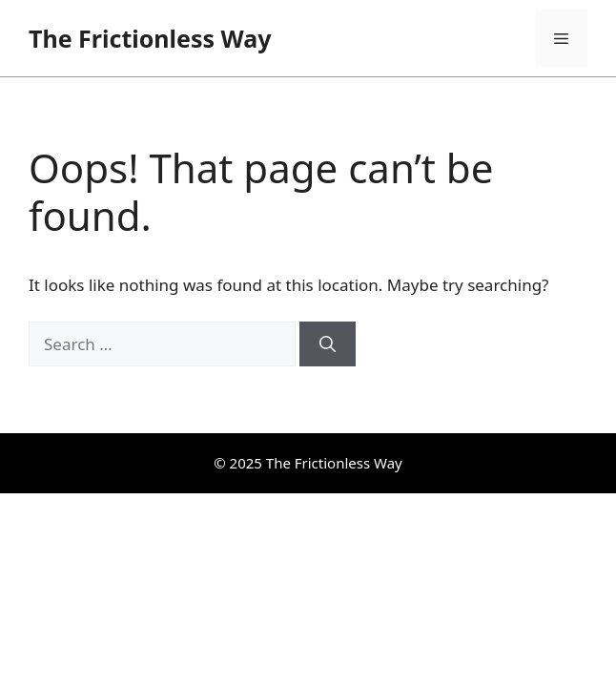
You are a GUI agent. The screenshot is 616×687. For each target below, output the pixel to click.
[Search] (328, 344)
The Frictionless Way (150, 38)
